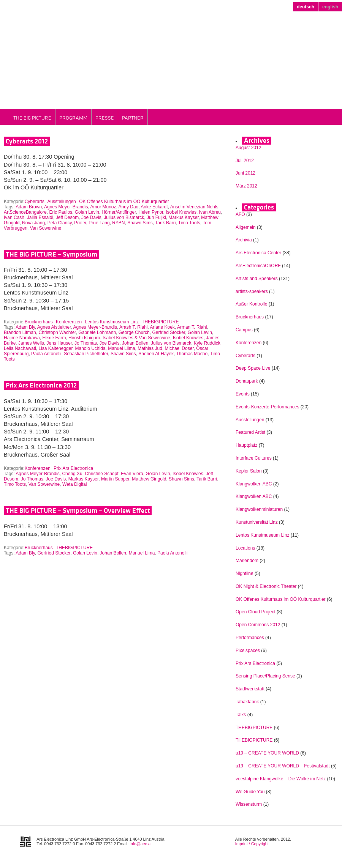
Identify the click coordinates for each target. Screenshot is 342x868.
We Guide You (250, 792)
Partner (133, 118)
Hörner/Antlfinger (119, 212)
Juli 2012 (245, 161)
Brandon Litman (20, 332)
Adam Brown (29, 207)
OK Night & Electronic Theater (266, 586)
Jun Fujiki (156, 217)
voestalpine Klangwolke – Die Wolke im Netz (281, 779)
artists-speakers (252, 291)
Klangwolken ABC (254, 484)
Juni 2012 (245, 173)
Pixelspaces (248, 651)
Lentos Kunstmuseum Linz (112, 322)
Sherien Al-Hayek (156, 354)
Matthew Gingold (149, 479)
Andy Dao (129, 207)
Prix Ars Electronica (73, 468)
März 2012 (246, 186)
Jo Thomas (86, 343)
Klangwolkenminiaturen (259, 509)
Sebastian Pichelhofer (86, 354)
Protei (80, 223)
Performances (250, 638)
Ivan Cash (14, 217)
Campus (244, 330)
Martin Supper (115, 479)
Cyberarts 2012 (27, 141)
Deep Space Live (253, 368)
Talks (241, 715)
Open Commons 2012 (258, 625)
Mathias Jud (150, 348)
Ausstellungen (61, 202)
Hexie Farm (54, 338)
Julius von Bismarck (124, 217)
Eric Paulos (61, 212)
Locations (245, 548)
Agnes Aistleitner (54, 327)
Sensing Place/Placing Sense (265, 676)
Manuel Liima (121, 348)
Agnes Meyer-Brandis (66, 207)
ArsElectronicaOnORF (258, 266)
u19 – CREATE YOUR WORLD (267, 753)
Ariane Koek (162, 327)
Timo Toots (189, 223)
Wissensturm (249, 804)
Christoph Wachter (57, 332)
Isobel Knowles (181, 212)
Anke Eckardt (154, 207)
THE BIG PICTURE (32, 118)
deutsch (306, 7)
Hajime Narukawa (22, 338)
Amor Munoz (103, 207)
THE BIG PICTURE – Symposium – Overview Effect (78, 510)
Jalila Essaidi (40, 217)
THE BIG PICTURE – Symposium (51, 254)
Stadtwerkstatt (250, 689)
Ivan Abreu (210, 212)
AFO (240, 214)
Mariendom (247, 561)
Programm (73, 118)
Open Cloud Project (256, 612)
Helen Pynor (151, 212)
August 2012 (248, 148)
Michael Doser (179, 348)
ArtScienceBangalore (25, 212)
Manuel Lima (142, 553)
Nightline (245, 573)
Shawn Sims (140, 223)
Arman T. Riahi (192, 327)
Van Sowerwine (46, 228)
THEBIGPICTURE (160, 322)
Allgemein (246, 227)
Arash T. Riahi (133, 327)
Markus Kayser (183, 217)
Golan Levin (87, 212)
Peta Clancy (60, 223)
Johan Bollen (135, 343)
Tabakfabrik (247, 702)
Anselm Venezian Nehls (194, 207)
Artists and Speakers (257, 279)
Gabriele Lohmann (97, 332)
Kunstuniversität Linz (257, 522)
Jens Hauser (59, 343)
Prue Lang (99, 223)
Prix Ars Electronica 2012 (41, 385)
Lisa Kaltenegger (55, 348)
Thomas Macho (192, 354)
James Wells (31, 343)
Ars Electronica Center (258, 253)
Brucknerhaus (39, 322)
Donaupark (247, 381)
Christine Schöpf (101, 474)
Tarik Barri (165, 223)
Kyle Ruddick (207, 343)
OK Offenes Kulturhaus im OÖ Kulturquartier (124, 202)
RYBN (118, 223)
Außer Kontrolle (251, 304)
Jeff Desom (67, 217)
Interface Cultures (254, 458)
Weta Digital (74, 484)
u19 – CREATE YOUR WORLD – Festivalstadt (283, 766)
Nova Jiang (33, 223)
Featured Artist (250, 432)
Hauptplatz (246, 445)
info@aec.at (141, 844)
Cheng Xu (72, 474)
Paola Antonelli (46, 354)
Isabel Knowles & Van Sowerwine (136, 338)
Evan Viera (132, 474)
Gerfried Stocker (169, 332)
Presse (105, 118)
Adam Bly (25, 327)
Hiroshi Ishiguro (84, 338)
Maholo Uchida (90, 348)
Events (243, 394)
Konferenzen (69, 322)
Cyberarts (35, 202)
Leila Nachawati (20, 348)
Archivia (244, 240)
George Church (134, 332)
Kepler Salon (249, 471)
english (330, 7)
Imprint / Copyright (252, 844)
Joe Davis (91, 217)
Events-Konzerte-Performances (267, 407)
